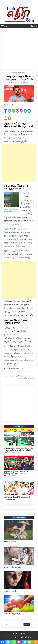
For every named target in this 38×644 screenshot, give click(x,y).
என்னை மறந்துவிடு (12, 614)
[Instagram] (21, 109)
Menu (6, 26)
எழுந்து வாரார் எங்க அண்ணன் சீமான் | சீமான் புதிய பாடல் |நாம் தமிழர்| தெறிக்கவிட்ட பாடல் (19, 450)
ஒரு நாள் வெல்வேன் (12, 567)
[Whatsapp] (13, 109)
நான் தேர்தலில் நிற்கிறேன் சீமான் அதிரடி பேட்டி (17, 498)
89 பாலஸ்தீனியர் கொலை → (27, 378)
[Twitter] (9, 109)
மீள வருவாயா (10, 542)
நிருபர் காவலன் (15, 83)
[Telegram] (25, 109)
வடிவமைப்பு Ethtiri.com (19, 637)
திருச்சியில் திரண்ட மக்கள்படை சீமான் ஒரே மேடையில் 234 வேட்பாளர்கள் (17, 474)
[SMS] (6, 117)
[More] (9, 117)
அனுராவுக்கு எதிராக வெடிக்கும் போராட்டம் (19, 78)
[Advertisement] (19, 48)
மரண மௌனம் (10, 591)
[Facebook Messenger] (29, 109)
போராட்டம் (19, 368)
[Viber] (17, 109)
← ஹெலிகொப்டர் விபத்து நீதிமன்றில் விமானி (16, 376)
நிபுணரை (8, 232)
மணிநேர (27, 207)
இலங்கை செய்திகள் (19, 72)
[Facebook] (6, 109)
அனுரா (13, 368)
